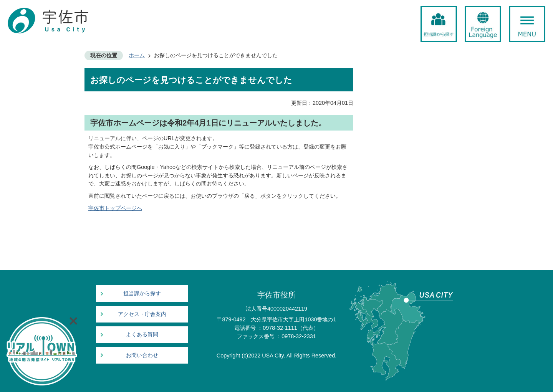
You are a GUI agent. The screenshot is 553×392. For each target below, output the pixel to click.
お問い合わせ (142, 355)
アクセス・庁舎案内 (142, 314)
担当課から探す (142, 294)
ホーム (137, 55)
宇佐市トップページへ (115, 208)
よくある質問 (142, 335)
